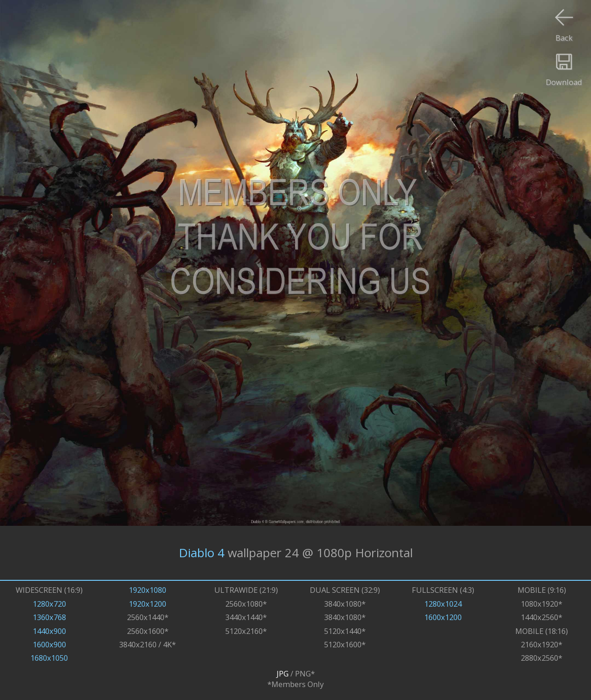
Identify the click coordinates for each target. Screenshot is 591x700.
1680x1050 (49, 658)
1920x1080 (148, 590)
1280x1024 (443, 604)
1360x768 (49, 617)
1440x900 (49, 631)
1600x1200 (443, 617)
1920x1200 (148, 604)
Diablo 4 (202, 553)
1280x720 (49, 604)
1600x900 (49, 644)
